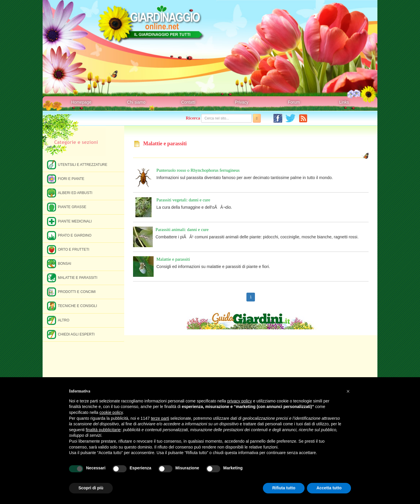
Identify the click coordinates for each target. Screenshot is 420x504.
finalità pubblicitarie (103, 430)
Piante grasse (67, 207)
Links (344, 102)
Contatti (188, 102)
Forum (294, 102)
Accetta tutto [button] (329, 488)
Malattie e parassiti (72, 278)
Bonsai (59, 263)
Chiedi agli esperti (71, 334)
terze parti (160, 418)
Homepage (81, 102)
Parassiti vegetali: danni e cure (183, 200)
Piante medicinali (69, 221)
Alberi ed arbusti (70, 193)
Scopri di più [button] (91, 488)
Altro (58, 320)
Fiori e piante (66, 179)
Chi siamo (136, 102)
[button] (348, 391)
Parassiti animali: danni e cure (182, 230)
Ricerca (193, 118)
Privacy (242, 102)
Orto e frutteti (68, 249)
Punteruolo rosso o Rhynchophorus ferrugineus (198, 170)
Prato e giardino (69, 235)
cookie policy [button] (111, 412)
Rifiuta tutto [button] (284, 488)
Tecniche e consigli (72, 306)
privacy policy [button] (240, 401)
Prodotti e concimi (71, 292)
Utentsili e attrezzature (77, 165)
